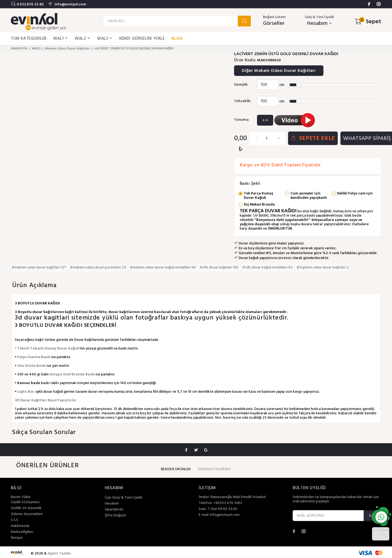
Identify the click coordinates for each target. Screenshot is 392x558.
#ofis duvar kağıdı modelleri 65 (268, 268)
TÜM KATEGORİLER (29, 39)
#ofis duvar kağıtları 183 (219, 268)
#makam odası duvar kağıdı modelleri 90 (163, 268)
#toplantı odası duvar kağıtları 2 (323, 268)
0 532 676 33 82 (30, 4)
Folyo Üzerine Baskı (34, 357)
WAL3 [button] (105, 39)
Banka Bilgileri (22, 532)
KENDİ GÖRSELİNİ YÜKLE (142, 39)
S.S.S (14, 520)
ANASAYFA (19, 49)
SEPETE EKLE (313, 138)
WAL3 (36, 49)
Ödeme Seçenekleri (27, 515)
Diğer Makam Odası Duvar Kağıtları (279, 71)
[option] (32, 56)
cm (282, 85)
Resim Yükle (21, 497)
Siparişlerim (114, 510)
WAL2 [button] (83, 39)
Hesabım (112, 504)
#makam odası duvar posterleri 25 (98, 268)
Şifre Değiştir (116, 516)
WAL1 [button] (61, 39)
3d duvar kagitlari (43, 318)
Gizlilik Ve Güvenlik (26, 509)
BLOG (177, 39)
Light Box (26, 392)
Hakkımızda (20, 526)
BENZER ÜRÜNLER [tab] (176, 470)
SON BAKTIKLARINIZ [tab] (214, 470)
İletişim (17, 538)
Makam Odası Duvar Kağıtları (67, 49)
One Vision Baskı (32, 366)
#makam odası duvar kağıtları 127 (39, 268)
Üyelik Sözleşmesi (25, 503)
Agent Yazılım (59, 554)
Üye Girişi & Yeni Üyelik (124, 498)
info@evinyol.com (70, 4)
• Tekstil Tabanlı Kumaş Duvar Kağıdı (47, 349)
